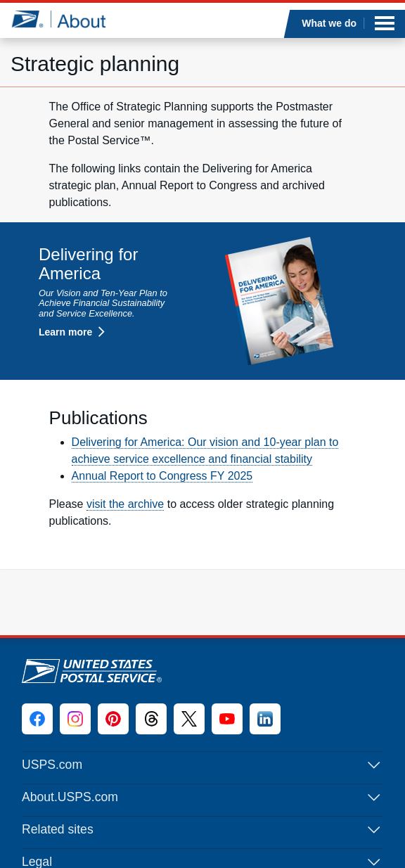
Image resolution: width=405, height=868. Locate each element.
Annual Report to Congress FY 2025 (162, 476)
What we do (330, 23)
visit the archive (125, 504)
